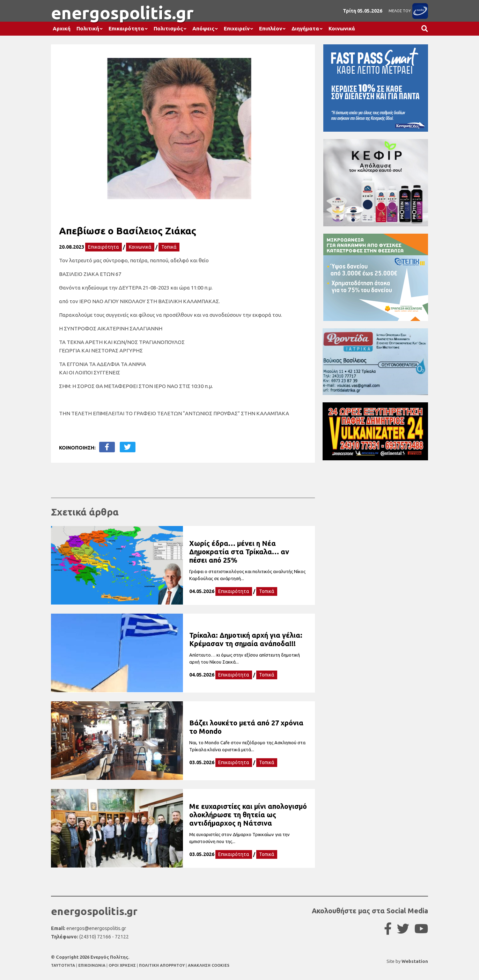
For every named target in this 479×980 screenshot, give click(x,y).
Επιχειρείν (237, 28)
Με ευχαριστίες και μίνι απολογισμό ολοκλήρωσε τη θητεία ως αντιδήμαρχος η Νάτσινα (248, 815)
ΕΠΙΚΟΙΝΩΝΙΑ (92, 965)
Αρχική (62, 28)
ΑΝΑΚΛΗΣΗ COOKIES (209, 965)
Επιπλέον (271, 28)
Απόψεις (203, 28)
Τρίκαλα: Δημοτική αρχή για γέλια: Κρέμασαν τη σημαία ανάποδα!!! (246, 639)
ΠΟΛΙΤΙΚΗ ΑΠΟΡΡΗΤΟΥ (162, 965)
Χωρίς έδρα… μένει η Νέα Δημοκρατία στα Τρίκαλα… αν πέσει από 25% (239, 552)
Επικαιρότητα (126, 28)
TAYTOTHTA (64, 965)
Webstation (415, 961)
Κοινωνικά (342, 28)
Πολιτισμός (168, 28)
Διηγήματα (305, 28)
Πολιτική (88, 28)
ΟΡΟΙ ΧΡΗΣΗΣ (123, 965)
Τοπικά (169, 247)
